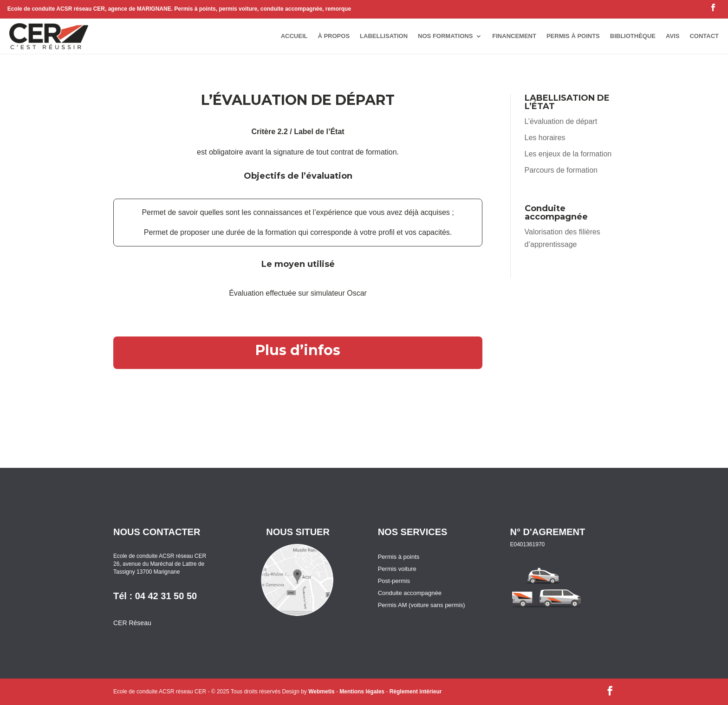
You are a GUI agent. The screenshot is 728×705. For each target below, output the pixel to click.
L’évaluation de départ (561, 121)
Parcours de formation (561, 170)
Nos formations (445, 36)
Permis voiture (397, 569)
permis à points (573, 36)
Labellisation (384, 36)
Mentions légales (362, 692)
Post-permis (394, 581)
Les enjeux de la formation (568, 154)
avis (673, 36)
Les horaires (545, 138)
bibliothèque (633, 36)
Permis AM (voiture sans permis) (422, 605)
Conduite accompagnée (410, 593)
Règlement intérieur (562, 286)
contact (704, 36)
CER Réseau (132, 623)
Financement (514, 36)
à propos (334, 36)
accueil (294, 36)
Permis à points (399, 557)
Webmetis (321, 692)
